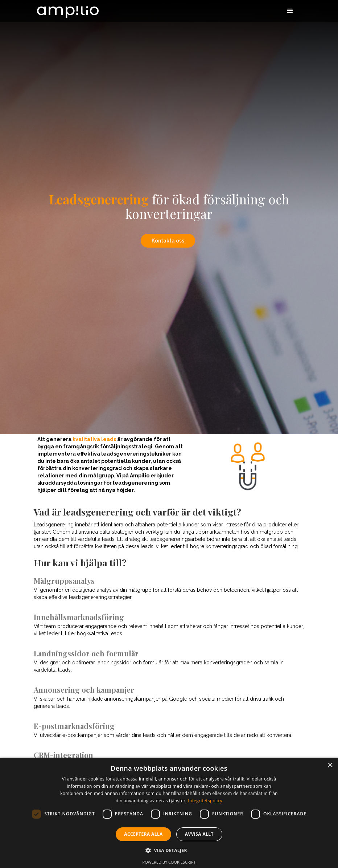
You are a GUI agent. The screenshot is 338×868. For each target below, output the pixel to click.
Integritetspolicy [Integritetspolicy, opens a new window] (205, 801)
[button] (290, 11)
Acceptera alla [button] (143, 834)
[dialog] (169, 813)
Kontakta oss (168, 241)
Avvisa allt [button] (199, 834)
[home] (68, 9)
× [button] (330, 765)
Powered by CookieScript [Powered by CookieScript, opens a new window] (169, 862)
